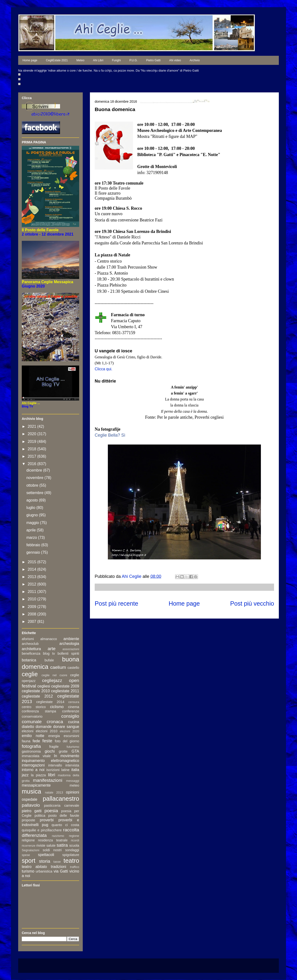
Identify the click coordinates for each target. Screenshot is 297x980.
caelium (58, 667)
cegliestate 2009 (65, 686)
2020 (33, 434)
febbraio (34, 545)
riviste (41, 845)
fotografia (31, 746)
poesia (51, 811)
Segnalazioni (30, 850)
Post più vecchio (252, 603)
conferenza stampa (39, 711)
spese (26, 855)
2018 (33, 449)
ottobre (33, 485)
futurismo (73, 747)
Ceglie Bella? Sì (110, 435)
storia (45, 861)
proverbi (47, 820)
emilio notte (33, 736)
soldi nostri (52, 850)
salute (51, 845)
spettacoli (46, 855)
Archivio (195, 60)
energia (54, 736)
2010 (33, 599)
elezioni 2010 (47, 731)
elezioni (28, 731)
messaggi (73, 781)
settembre (35, 493)
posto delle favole (64, 816)
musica (31, 791)
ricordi (75, 840)
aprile (32, 530)
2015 (33, 562)
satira (62, 845)
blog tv (49, 653)
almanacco (49, 639)
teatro (71, 861)
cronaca (55, 722)
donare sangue (66, 727)
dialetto (28, 727)
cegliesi (44, 686)
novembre (35, 478)
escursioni (71, 736)
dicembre (35, 470)
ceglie (30, 674)
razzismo (58, 836)
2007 (33, 622)
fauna (26, 741)
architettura (31, 649)
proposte (28, 820)
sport (29, 861)
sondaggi (72, 850)
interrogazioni (33, 765)
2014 (33, 569)
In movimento (66, 756)
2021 (33, 426)
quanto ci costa (65, 825)
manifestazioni (48, 780)
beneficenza (31, 653)
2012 (33, 584)
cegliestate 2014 (50, 702)
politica (40, 816)
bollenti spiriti (68, 653)
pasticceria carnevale (62, 805)
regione (74, 836)
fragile (54, 747)
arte (52, 649)
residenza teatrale (53, 840)
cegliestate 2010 (36, 691)
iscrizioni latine (58, 770)
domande (44, 727)
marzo (32, 538)
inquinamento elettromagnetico (50, 761)
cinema (74, 707)
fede (36, 741)
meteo (74, 785)
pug (45, 825)
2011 (33, 592)
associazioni (71, 649)
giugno (33, 515)
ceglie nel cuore (54, 675)
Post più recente (116, 603)
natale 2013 (54, 792)
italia (75, 770)
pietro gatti (32, 811)
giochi (50, 751)
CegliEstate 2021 (57, 60)
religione (28, 840)
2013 (33, 577)
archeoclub (30, 644)
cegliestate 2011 (65, 691)
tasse (57, 862)
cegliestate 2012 (37, 696)
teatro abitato (34, 867)
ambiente (71, 639)
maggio (33, 523)
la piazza (38, 775)
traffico (75, 867)
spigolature (71, 855)
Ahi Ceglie (132, 576)
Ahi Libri (98, 60)
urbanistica (44, 871)
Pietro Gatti (153, 60)
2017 (33, 456)
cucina (74, 722)
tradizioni (59, 867)
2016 (33, 464)
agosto (33, 500)
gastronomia (31, 751)
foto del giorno (67, 741)
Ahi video (175, 60)
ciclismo (57, 707)
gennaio (34, 552)
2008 (33, 614)
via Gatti (61, 871)
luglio (31, 508)
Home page (30, 60)
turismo (28, 871)
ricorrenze (29, 846)
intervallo (55, 765)
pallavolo (31, 805)
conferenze (71, 711)
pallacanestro (61, 799)
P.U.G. (133, 60)
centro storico (34, 707)
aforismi (28, 639)
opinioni (73, 792)
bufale (49, 660)
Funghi (116, 60)
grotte (63, 751)
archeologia (69, 644)
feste (47, 741)
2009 (33, 607)
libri (52, 775)
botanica (29, 660)
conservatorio (32, 716)
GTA (75, 751)
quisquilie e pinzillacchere (42, 830)
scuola (74, 845)
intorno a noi (33, 770)
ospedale (30, 799)
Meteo (80, 60)
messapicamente (36, 785)
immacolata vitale (36, 756)
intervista (72, 765)
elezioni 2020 (69, 731)
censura (74, 702)
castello (73, 668)
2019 (33, 442)
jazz (25, 775)
